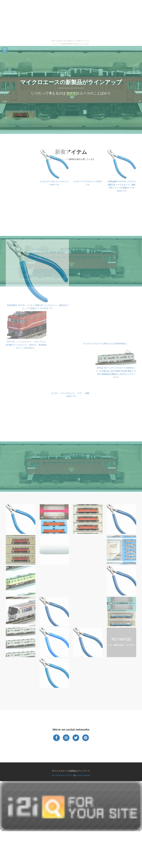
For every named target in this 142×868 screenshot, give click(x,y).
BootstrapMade (83, 775)
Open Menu (5, 50)
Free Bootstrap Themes (62, 775)
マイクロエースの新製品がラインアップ (71, 82)
